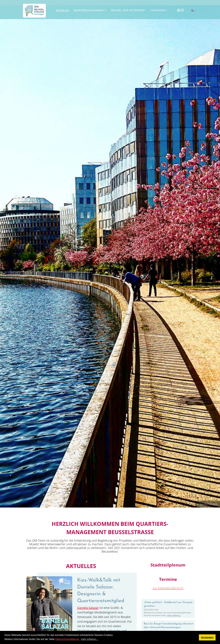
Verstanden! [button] (207, 637)
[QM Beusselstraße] (34, 11)
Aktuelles (62, 11)
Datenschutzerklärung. (67, 639)
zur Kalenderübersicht (168, 588)
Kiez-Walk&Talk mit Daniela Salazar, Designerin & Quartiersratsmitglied (101, 591)
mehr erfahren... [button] (90, 639)
